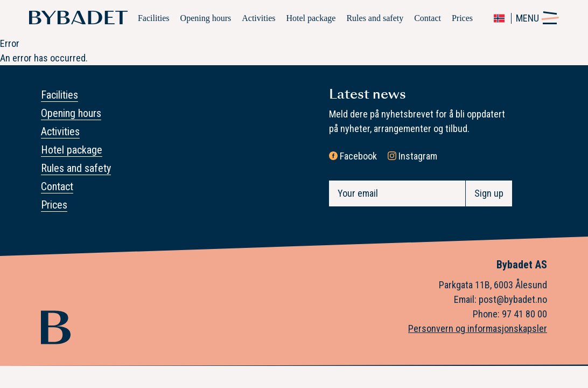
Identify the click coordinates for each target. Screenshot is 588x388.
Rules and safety (375, 18)
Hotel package (311, 18)
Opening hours (206, 18)
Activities (258, 18)
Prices (462, 18)
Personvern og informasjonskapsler (478, 328)
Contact (428, 18)
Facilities (154, 18)
